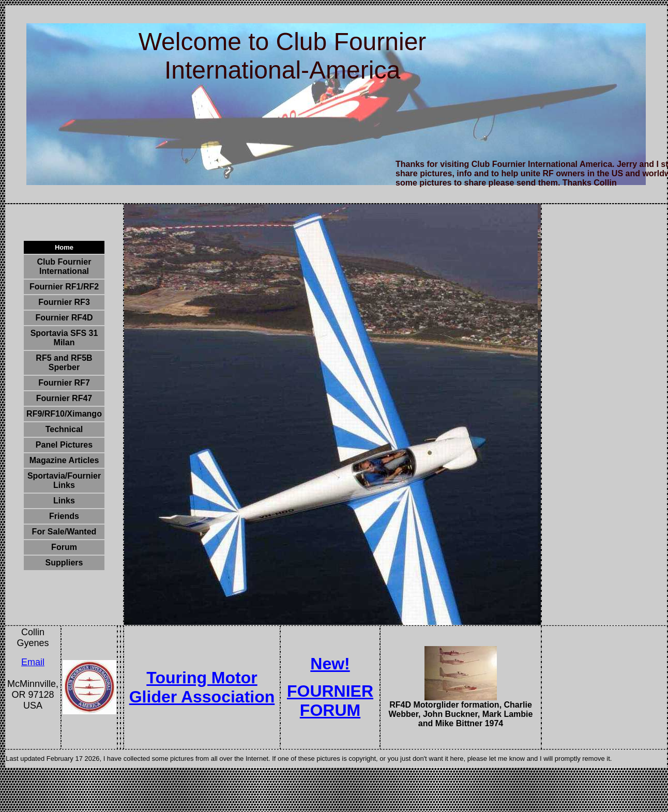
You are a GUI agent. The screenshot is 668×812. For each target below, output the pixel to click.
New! (330, 664)
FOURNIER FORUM (330, 701)
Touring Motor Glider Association (202, 687)
